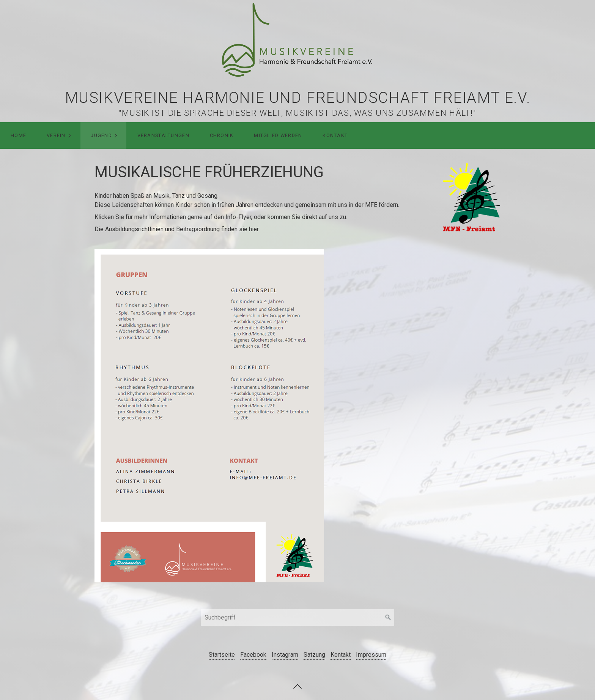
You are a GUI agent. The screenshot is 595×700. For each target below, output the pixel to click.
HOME (18, 135)
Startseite (222, 655)
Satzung (314, 655)
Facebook (253, 655)
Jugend (101, 135)
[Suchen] (388, 618)
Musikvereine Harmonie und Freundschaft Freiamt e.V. (298, 98)
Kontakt (335, 135)
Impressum (371, 655)
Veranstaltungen (163, 135)
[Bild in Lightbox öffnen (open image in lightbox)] (471, 196)
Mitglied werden (278, 135)
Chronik (222, 135)
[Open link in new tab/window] (209, 416)
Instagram (285, 655)
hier (254, 229)
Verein (56, 135)
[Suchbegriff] (297, 618)
